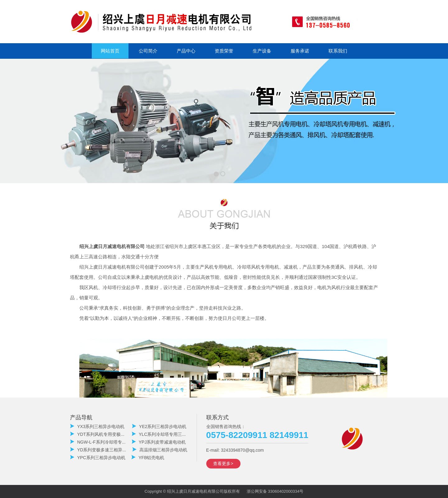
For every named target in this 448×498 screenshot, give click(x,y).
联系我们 (338, 51)
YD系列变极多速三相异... (98, 450)
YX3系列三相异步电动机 (97, 427)
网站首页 (110, 51)
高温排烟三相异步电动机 (160, 450)
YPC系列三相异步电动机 (98, 458)
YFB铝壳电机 (148, 458)
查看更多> (223, 463)
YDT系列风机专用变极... (97, 434)
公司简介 (148, 51)
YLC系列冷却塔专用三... (159, 434)
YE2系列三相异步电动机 (159, 427)
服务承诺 (300, 51)
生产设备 (262, 51)
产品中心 (186, 51)
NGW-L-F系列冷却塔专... (98, 442)
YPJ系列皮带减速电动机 (159, 442)
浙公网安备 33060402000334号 (275, 491)
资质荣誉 (224, 51)
